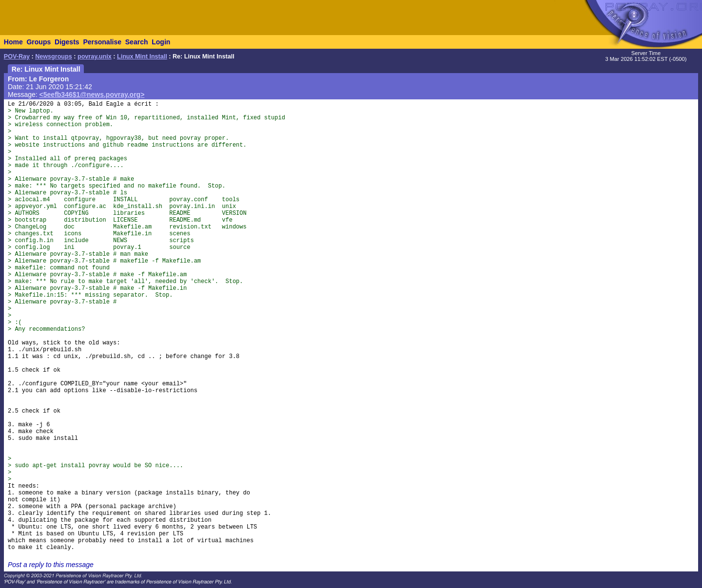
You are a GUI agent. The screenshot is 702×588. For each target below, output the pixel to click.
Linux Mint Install (142, 57)
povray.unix (95, 57)
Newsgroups (54, 57)
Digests (67, 42)
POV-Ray (17, 57)
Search (137, 42)
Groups (39, 42)
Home (13, 42)
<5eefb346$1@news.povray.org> (92, 95)
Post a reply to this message (51, 565)
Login (161, 42)
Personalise (102, 42)
